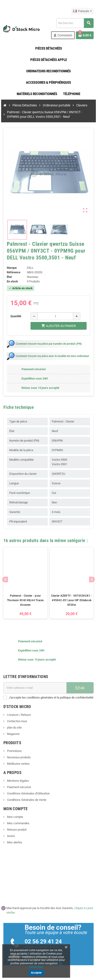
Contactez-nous (17, 721)
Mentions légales (18, 781)
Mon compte (15, 817)
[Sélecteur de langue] (82, 11)
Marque (12, 268)
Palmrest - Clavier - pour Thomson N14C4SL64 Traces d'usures (25, 600)
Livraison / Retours (19, 715)
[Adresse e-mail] (35, 688)
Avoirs (11, 836)
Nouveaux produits (19, 757)
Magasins (13, 734)
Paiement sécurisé (19, 787)
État (9, 277)
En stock (12, 281)
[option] (25, 585)
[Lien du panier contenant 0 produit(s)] (85, 35)
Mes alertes (14, 842)
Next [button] (92, 579)
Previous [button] (5, 579)
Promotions (14, 751)
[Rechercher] (75, 23)
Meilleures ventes (18, 764)
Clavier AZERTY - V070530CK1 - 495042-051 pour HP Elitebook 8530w (72, 600)
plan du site (14, 727)
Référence (14, 272)
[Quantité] (55, 316)
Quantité (16, 316)
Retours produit (16, 830)
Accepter (36, 973)
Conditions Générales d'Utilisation (28, 793)
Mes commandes (18, 823)
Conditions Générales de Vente (26, 800)
